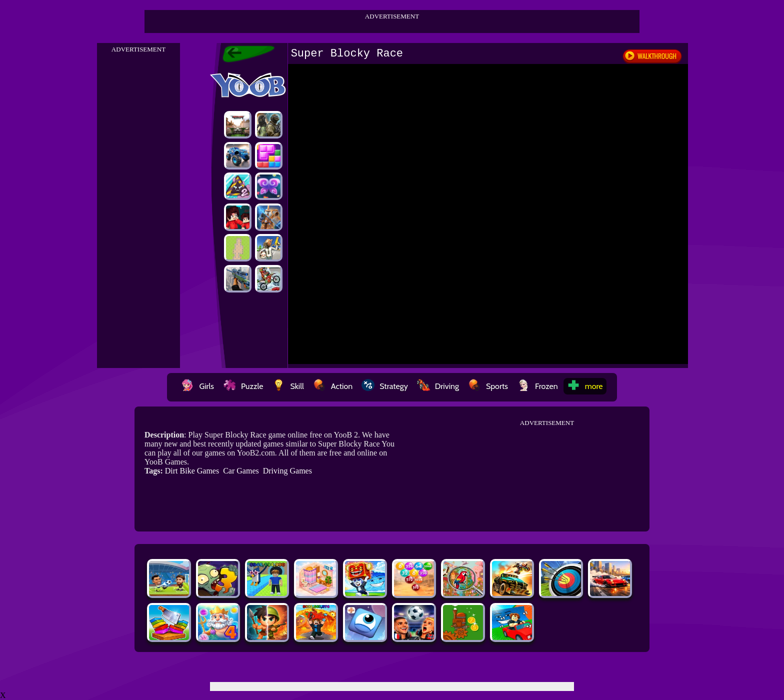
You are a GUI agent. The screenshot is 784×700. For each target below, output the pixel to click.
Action (333, 386)
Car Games (241, 471)
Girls (197, 386)
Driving (438, 386)
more (585, 386)
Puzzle (243, 386)
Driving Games (287, 471)
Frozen (537, 386)
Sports (488, 386)
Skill (288, 386)
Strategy (385, 386)
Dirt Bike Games (192, 471)
